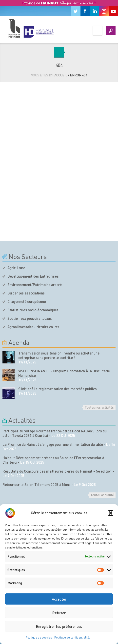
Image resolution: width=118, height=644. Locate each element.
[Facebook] (85, 11)
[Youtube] (113, 11)
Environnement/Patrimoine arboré (35, 285)
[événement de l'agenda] (9, 357)
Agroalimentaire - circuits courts (33, 327)
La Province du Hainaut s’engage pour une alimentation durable (53, 444)
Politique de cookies (39, 637)
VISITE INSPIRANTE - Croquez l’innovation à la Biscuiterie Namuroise (64, 373)
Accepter (59, 599)
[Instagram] (104, 11)
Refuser (59, 613)
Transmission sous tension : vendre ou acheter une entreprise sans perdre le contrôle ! (59, 355)
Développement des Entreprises (33, 276)
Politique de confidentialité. (72, 637)
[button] (111, 513)
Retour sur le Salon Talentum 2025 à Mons (37, 484)
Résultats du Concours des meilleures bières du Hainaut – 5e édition (57, 471)
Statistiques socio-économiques (33, 310)
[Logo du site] (31, 28)
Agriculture (16, 268)
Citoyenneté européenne (27, 301)
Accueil (61, 75)
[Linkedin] (95, 11)
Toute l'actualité (102, 495)
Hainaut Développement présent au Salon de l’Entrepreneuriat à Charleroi (53, 460)
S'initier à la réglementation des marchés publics (57, 389)
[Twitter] (76, 11)
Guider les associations (26, 293)
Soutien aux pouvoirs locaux (30, 318)
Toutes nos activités (99, 407)
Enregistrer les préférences (59, 626)
